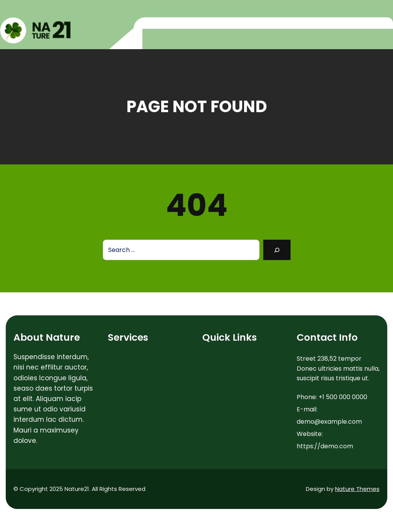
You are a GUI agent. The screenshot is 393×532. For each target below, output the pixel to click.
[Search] (277, 250)
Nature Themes (357, 489)
